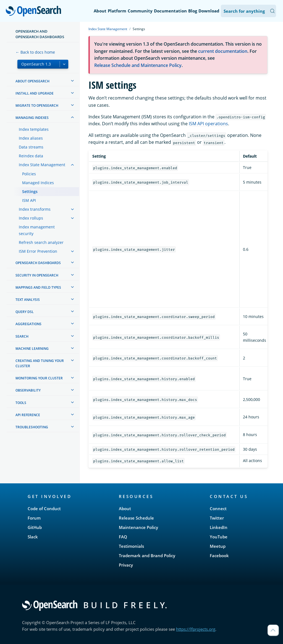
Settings (30, 191)
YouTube (219, 537)
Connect (218, 509)
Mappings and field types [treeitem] (38, 287)
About (100, 11)
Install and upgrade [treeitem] (35, 93)
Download (209, 11)
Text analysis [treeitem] (28, 300)
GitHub (35, 527)
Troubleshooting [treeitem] (32, 427)
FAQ (123, 537)
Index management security (37, 230)
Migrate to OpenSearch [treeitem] (37, 105)
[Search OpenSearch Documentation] (248, 11)
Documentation (170, 11)
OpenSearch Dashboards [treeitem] (38, 263)
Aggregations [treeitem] (28, 324)
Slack (33, 537)
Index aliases (31, 138)
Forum (34, 518)
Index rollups (31, 218)
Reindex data (31, 156)
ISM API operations (208, 124)
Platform (117, 11)
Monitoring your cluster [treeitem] (39, 378)
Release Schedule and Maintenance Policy (138, 65)
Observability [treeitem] (28, 390)
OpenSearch (35, 12)
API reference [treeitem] (28, 415)
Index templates (34, 129)
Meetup (218, 546)
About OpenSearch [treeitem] (32, 81)
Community (140, 11)
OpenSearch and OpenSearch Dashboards (40, 34)
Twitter (217, 518)
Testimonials (131, 546)
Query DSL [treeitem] (25, 312)
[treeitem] (72, 81)
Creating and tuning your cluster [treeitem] (40, 363)
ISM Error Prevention (38, 251)
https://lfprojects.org (196, 629)
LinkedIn (219, 527)
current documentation (223, 51)
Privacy (126, 565)
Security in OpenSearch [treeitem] (37, 275)
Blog (193, 11)
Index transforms (35, 209)
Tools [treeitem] (21, 403)
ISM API (29, 200)
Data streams (31, 147)
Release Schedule (136, 518)
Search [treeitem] (22, 336)
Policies (29, 174)
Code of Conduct (44, 509)
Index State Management (42, 165)
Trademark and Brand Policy (147, 556)
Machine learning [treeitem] (32, 349)
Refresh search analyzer (41, 242)
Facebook (219, 556)
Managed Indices (38, 183)
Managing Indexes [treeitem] (32, 118)
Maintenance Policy (138, 527)
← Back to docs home (35, 52)
